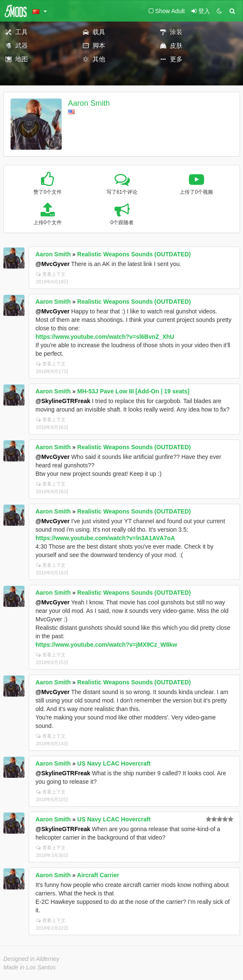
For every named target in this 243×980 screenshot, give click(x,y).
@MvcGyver (53, 264)
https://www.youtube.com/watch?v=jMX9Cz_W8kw (106, 645)
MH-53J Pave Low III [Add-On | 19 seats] (133, 391)
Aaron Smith (89, 103)
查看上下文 (51, 274)
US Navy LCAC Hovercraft (114, 763)
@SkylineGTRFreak (63, 401)
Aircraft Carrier (98, 875)
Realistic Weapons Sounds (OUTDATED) (134, 254)
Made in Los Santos (30, 967)
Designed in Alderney (31, 959)
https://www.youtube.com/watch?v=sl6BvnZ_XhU (105, 337)
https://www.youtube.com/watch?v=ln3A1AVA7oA (105, 538)
